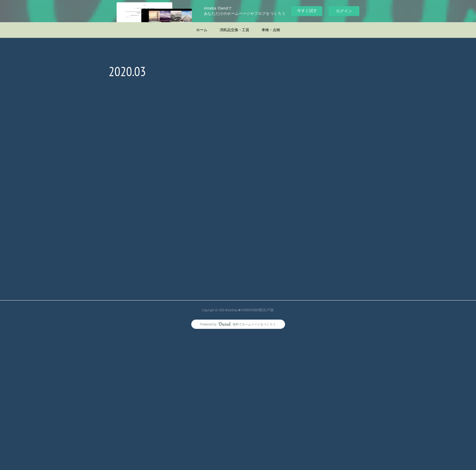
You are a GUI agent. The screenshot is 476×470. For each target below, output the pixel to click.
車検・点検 (271, 30)
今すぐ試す (307, 11)
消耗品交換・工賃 (234, 30)
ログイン (344, 11)
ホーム (202, 30)
